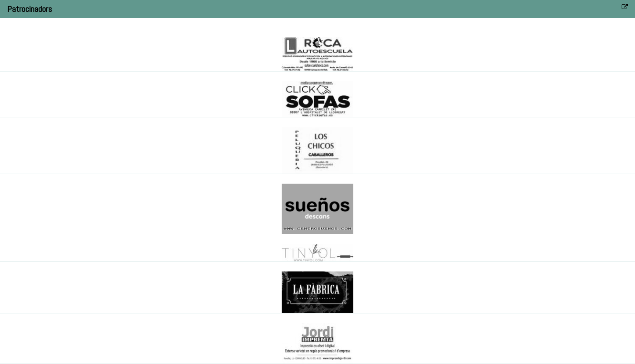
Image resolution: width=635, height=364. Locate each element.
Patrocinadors (30, 9)
